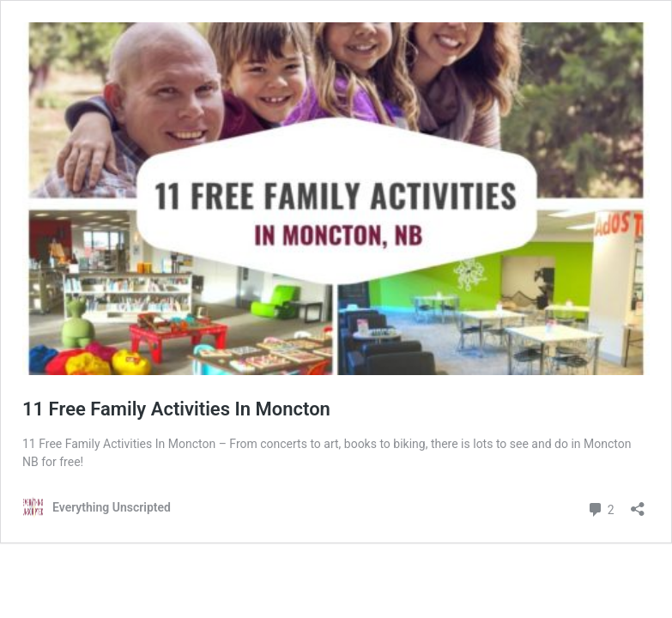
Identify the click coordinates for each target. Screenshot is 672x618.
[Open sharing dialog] (638, 503)
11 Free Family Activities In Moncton (176, 409)
